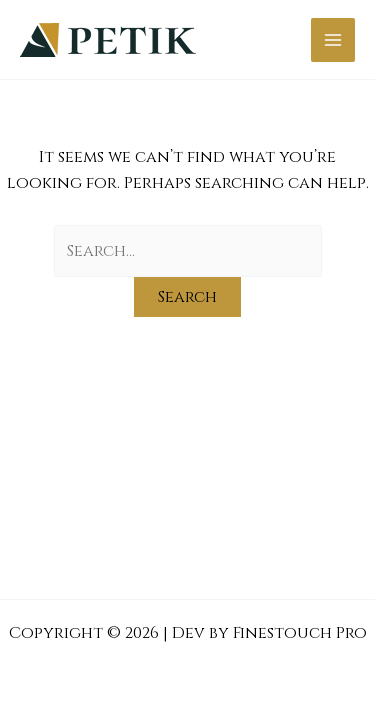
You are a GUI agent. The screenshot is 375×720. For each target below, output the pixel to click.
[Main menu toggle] (333, 40)
